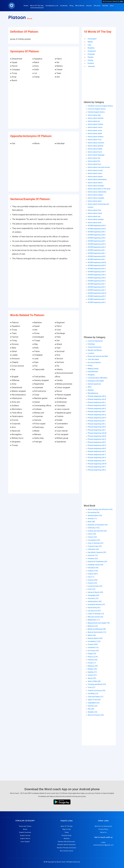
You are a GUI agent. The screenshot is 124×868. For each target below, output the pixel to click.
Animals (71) (92, 518)
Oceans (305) (93, 644)
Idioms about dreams (96, 137)
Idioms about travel (95, 213)
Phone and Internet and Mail (98, 356)
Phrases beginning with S (97, 451)
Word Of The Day (37, 6)
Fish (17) (91, 577)
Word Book (80, 6)
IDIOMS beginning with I (96, 250)
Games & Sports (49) (95, 592)
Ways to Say (67, 829)
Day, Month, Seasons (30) (97, 552)
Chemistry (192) (94, 528)
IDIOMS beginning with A (97, 225)
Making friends (93, 369)
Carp (89, 45)
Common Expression (95, 341)
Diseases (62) (93, 558)
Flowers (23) (92, 583)
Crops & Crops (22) (95, 546)
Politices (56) (93, 660)
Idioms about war (94, 216)
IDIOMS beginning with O (97, 269)
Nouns (25, 829)
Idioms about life (94, 161)
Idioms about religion (95, 195)
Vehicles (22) (93, 706)
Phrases (97, 6)
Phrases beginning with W (97, 464)
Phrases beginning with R (97, 448)
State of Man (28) (94, 681)
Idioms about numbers (96, 186)
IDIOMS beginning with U (97, 287)
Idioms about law (94, 158)
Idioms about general (95, 146)
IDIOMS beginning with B (97, 229)
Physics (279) (93, 657)
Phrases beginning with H (97, 418)
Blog (72, 6)
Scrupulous (92, 51)
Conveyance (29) (94, 540)
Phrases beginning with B (97, 399)
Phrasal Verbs (67, 835)
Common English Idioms (97, 109)
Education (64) (93, 568)
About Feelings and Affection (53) (100, 509)
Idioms (89, 6)
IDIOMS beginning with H (97, 247)
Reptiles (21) (92, 672)
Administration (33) (95, 515)
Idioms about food (95, 140)
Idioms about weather (96, 219)
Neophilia (91, 48)
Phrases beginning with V (97, 461)
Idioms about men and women (99, 167)
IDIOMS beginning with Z (97, 302)
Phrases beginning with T (97, 454)
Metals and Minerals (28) (97, 629)
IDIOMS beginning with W (97, 293)
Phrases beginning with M (97, 433)
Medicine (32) (93, 626)
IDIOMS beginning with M (97, 262)
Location (91, 353)
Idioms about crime (95, 130)
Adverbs (67, 838)
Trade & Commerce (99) (96, 690)
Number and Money (95, 350)
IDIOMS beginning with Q (97, 275)
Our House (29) (93, 651)
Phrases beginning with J (97, 424)
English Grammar (25, 832)
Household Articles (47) (96, 604)
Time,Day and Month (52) (97, 684)
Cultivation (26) (93, 549)
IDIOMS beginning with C (97, 232)
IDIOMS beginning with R (97, 278)
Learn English (25, 842)
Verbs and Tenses (25, 826)
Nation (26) (92, 635)
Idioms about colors (95, 127)
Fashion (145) (93, 571)
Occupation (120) (94, 641)
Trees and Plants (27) (95, 697)
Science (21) (92, 675)
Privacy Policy (103, 829)
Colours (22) (92, 537)
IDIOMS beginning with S (97, 281)
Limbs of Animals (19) (96, 614)
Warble (90, 42)
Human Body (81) (94, 608)
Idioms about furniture (96, 143)
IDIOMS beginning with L (97, 259)
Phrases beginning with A (97, 396)
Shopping (91, 375)
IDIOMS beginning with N (97, 265)
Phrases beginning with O (97, 439)
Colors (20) (92, 534)
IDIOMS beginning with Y (97, 299)
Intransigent (92, 39)
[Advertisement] (44, 105)
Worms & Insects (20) (96, 715)
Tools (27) (91, 687)
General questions (94, 384)
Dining (90, 365)
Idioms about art (94, 121)
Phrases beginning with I (97, 421)
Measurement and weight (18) (99, 623)
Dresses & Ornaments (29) (97, 562)
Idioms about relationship (97, 192)
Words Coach (61, 862)
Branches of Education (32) (98, 525)
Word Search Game (67, 851)
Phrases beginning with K (97, 427)
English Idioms (25, 838)
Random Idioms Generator (67, 845)
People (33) (92, 654)
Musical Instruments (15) (97, 632)
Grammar (64, 6)
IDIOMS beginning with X (97, 296)
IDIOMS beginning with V (97, 290)
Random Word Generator (67, 842)
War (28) (91, 709)
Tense (67, 832)
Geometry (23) (93, 598)
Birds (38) (91, 522)
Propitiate (91, 54)
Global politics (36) (95, 601)
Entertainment (93, 372)
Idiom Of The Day (67, 826)
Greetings (91, 344)
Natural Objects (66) (95, 638)
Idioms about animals (96, 118)
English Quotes (25, 835)
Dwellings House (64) (95, 565)
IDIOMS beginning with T (97, 284)
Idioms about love (94, 164)
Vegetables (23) (94, 703)
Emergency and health (96, 381)
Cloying (90, 60)
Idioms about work (95, 222)
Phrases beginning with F (97, 411)
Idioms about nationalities (97, 179)
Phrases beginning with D (97, 405)
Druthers (91, 63)
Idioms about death (95, 133)
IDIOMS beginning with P (97, 272)
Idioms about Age (94, 115)
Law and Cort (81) (94, 611)
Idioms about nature (95, 183)
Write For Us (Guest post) (103, 826)
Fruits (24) (91, 589)
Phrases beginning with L (97, 430)
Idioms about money (95, 170)
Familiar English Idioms (96, 112)
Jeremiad (91, 66)
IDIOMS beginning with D (97, 235)
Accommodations (94, 362)
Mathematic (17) (94, 620)
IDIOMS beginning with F (97, 241)
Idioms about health (95, 149)
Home (26, 6)
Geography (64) (93, 595)
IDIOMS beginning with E (97, 238)
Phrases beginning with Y (97, 467)
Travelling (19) (93, 693)
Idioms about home (95, 152)
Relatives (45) (93, 666)
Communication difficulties (97, 378)
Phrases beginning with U (97, 458)
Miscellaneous (93, 393)
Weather (91, 390)
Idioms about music (95, 173)
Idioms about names (95, 176)
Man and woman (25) (95, 617)
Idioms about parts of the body (99, 189)
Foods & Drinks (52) (95, 586)
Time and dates (93, 359)
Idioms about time (94, 210)
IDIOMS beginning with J (97, 253)
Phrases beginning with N (97, 436)
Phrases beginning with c (97, 402)
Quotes (105, 6)
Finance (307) (93, 574)
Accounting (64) (94, 512)
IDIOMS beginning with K (97, 256)
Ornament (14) (93, 647)
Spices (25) (92, 678)
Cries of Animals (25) (95, 543)
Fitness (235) (93, 580)
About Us (103, 832)
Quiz (112, 6)
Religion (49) (92, 669)
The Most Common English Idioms (100, 106)
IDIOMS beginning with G (97, 244)
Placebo (91, 57)
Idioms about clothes (95, 124)
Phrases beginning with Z (97, 470)
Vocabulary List (52, 6)
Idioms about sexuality (96, 198)
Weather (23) (92, 712)
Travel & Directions (95, 347)
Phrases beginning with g (97, 415)
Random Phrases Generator (67, 848)
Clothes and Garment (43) (97, 531)
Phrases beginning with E (97, 408)
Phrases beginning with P (97, 442)
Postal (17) (92, 663)
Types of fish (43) (94, 700)
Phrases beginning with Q (97, 445)
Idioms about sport (95, 201)
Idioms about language (96, 155)
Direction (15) (93, 555)
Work (90, 387)
